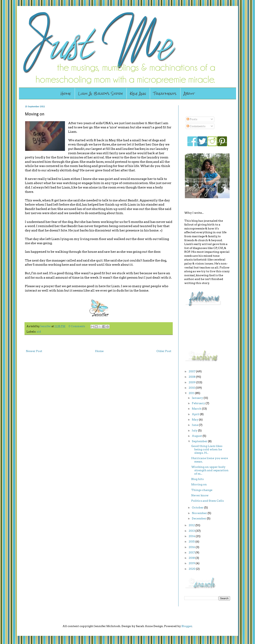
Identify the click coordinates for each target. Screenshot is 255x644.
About (189, 93)
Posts (192, 119)
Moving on (199, 484)
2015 (192, 542)
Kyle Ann (138, 93)
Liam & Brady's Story (100, 93)
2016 (192, 547)
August (197, 436)
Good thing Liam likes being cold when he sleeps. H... (207, 449)
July (195, 430)
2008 (192, 377)
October (198, 507)
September (200, 441)
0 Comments (77, 326)
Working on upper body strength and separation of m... (210, 470)
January (198, 398)
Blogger (187, 626)
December (199, 518)
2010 (192, 388)
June (195, 425)
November (200, 513)
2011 (192, 393)
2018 (192, 558)
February (199, 403)
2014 (192, 536)
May (195, 420)
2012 (192, 525)
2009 (192, 382)
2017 (192, 552)
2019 (192, 563)
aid (39, 332)
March (197, 409)
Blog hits (197, 479)
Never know (200, 495)
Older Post (164, 351)
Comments (196, 126)
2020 (192, 569)
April (196, 414)
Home (66, 93)
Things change (202, 490)
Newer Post (34, 351)
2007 (192, 371)
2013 (192, 531)
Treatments (165, 93)
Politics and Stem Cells (207, 501)
